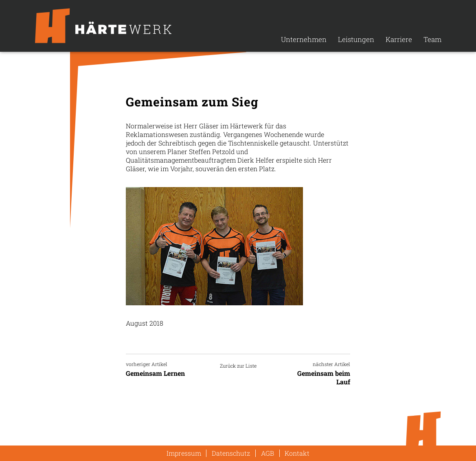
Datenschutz (231, 453)
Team (432, 39)
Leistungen (356, 39)
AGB (268, 453)
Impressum (184, 453)
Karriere (399, 39)
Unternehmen (304, 39)
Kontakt (297, 453)
